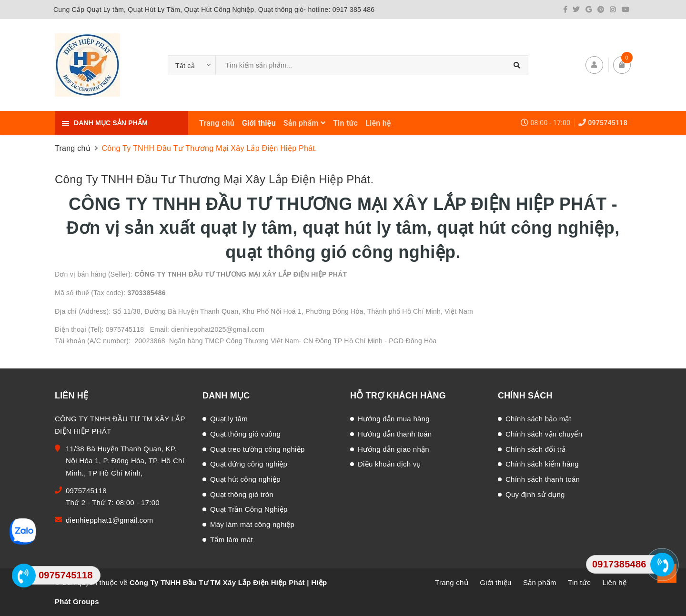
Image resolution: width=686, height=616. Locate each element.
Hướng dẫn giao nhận (393, 449)
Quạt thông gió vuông (245, 434)
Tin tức (345, 123)
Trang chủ (217, 123)
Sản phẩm (304, 123)
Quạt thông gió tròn (242, 494)
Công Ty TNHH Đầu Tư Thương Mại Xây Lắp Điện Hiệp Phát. (214, 179)
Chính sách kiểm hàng (542, 464)
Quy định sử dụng (535, 494)
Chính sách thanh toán (543, 479)
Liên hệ (378, 123)
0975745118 (608, 123)
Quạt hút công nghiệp (245, 479)
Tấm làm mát (232, 540)
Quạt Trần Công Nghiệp (249, 509)
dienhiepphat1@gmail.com (110, 520)
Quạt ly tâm (229, 419)
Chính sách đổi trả (536, 449)
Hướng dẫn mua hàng (394, 419)
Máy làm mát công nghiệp (252, 524)
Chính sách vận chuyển (544, 434)
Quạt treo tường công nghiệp (257, 449)
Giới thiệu (259, 123)
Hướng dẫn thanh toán (395, 434)
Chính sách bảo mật (538, 419)
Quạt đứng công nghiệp (249, 464)
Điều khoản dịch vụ (389, 464)
